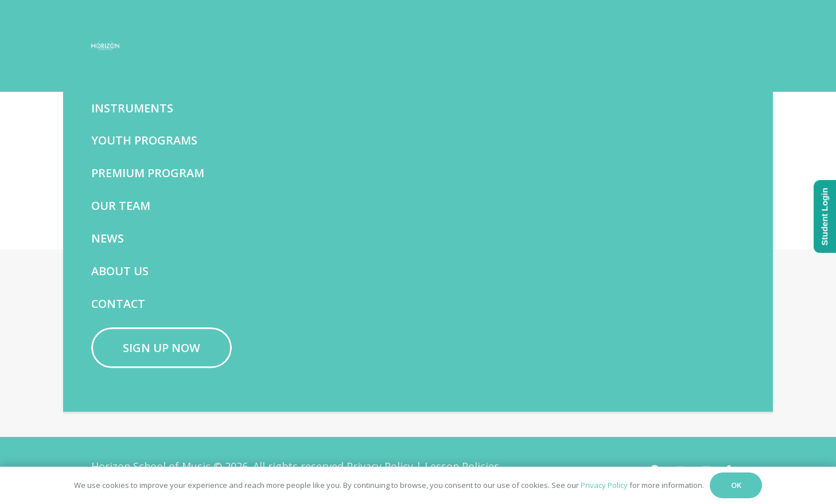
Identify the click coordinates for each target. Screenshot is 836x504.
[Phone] (416, 356)
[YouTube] (360, 356)
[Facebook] (332, 356)
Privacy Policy (604, 485)
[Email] (388, 356)
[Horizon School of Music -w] (130, 46)
